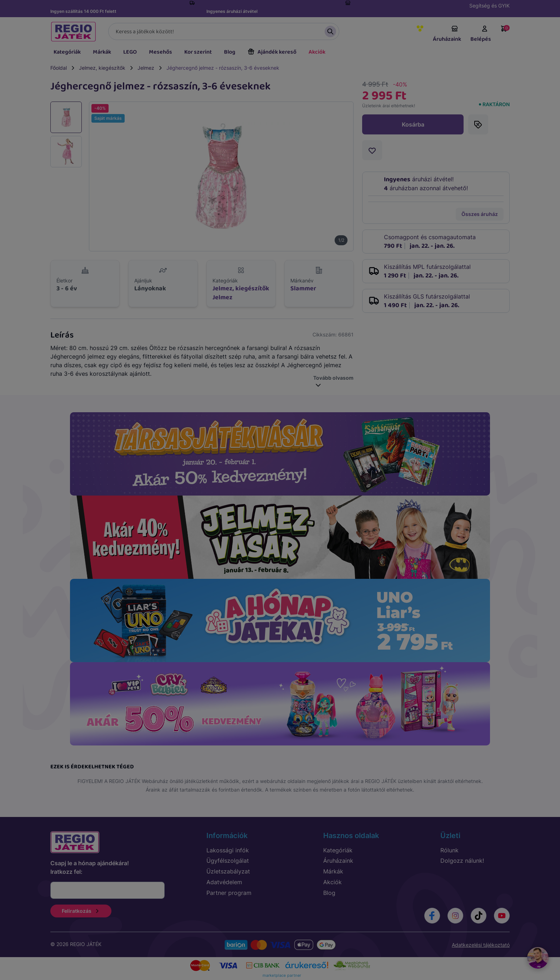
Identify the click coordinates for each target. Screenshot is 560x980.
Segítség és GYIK (489, 6)
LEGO (130, 52)
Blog (230, 52)
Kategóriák (67, 52)
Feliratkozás (81, 911)
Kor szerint (198, 52)
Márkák (102, 52)
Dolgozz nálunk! (462, 861)
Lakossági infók (228, 850)
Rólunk (449, 850)
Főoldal (59, 68)
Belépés (481, 34)
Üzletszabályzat (228, 871)
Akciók (317, 52)
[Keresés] (224, 31)
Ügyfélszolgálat (228, 861)
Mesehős (161, 52)
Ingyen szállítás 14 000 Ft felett (83, 11)
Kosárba (413, 124)
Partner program (229, 893)
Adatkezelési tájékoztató (481, 945)
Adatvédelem (224, 882)
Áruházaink (447, 34)
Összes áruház (480, 214)
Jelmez (146, 68)
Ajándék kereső (272, 52)
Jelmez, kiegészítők (102, 68)
